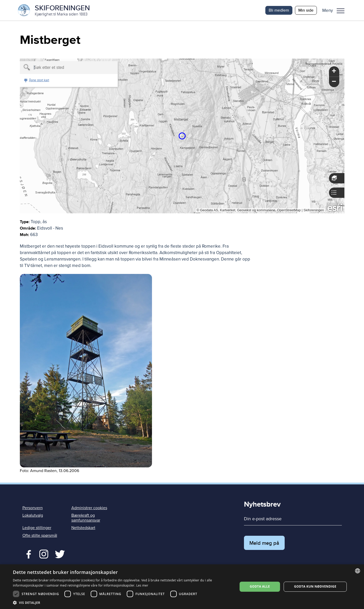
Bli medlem (279, 10)
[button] (335, 10)
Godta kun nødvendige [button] (315, 586)
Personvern (33, 508)
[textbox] (60, 68)
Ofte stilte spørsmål (40, 535)
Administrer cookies (89, 508)
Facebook (27, 554)
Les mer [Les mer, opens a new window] (142, 585)
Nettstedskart (83, 528)
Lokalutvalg (33, 515)
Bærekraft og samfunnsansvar (86, 518)
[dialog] (182, 587)
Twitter (44, 554)
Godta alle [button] (260, 586)
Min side (306, 10)
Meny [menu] (341, 11)
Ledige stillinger (37, 528)
